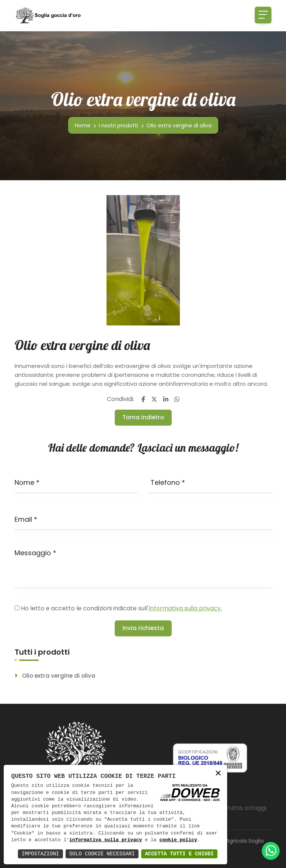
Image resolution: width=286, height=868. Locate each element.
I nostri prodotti (118, 125)
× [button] (218, 774)
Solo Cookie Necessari (102, 854)
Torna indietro (143, 417)
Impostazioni (40, 854)
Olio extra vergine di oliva (59, 676)
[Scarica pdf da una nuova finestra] (210, 758)
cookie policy (178, 840)
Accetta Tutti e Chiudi (179, 854)
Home (83, 125)
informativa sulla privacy (106, 840)
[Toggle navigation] (263, 15)
